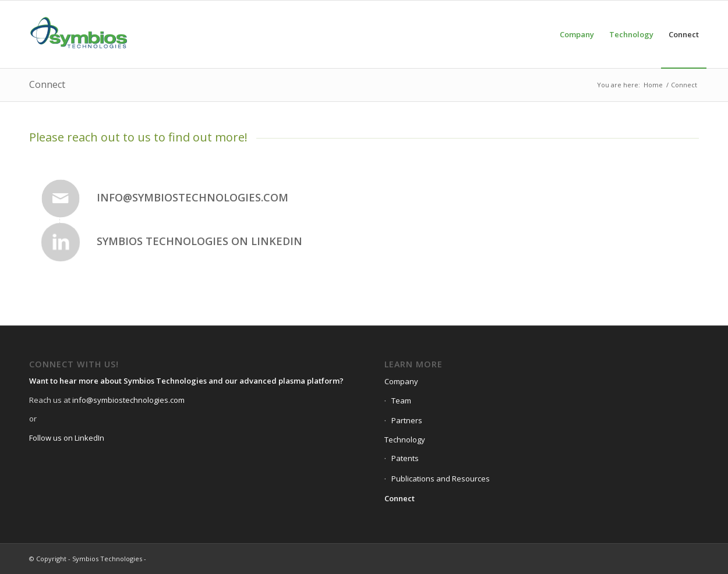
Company (401, 381)
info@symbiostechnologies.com (192, 197)
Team (401, 401)
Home (653, 85)
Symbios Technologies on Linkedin (199, 241)
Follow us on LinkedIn (67, 438)
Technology (405, 440)
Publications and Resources (441, 479)
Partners (407, 420)
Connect (47, 84)
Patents (405, 458)
